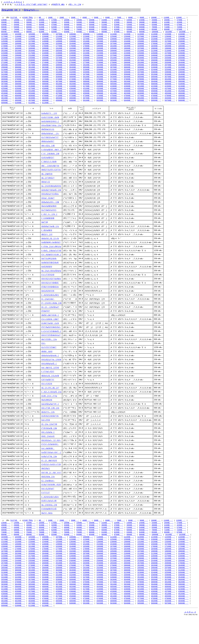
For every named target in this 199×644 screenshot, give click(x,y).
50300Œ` (115, 106)
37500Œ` (88, 83)
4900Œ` (81, 26)
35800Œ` (47, 81)
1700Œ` (56, 21)
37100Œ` (34, 83)
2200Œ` (119, 21)
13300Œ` (34, 41)
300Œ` (75, 18)
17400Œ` (20, 48)
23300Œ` (61, 58)
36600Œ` (156, 81)
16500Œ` (88, 46)
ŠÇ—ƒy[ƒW (75, 5)
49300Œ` (170, 103)
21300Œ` (170, 53)
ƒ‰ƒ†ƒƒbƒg (47, 533)
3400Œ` (81, 23)
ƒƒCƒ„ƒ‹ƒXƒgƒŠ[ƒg (51, 408)
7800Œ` (68, 31)
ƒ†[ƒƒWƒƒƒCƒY (49, 479)
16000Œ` (20, 46)
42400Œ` (183, 91)
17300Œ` (6, 48)
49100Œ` (143, 103)
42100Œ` (143, 91)
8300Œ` (131, 31)
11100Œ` (115, 36)
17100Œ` (170, 46)
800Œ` (132, 18)
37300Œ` (61, 83)
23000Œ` (20, 58)
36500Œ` (143, 81)
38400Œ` (20, 86)
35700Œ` (34, 81)
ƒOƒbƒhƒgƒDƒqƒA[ (50, 370)
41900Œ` (115, 91)
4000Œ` (156, 23)
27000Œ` (183, 63)
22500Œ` (143, 56)
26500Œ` (115, 63)
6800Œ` (131, 28)
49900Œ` (61, 106)
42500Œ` (6, 93)
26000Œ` (47, 63)
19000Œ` (47, 51)
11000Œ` (102, 36)
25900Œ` (34, 63)
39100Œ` (115, 86)
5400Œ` (144, 26)
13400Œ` (47, 41)
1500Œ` (31, 21)
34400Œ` (47, 78)
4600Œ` (43, 26)
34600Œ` (74, 78)
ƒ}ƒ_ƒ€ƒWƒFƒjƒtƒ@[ (51, 266)
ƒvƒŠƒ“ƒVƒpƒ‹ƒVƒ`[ (51, 470)
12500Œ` (115, 38)
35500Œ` (6, 81)
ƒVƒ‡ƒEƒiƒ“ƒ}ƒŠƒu (50, 203)
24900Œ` (88, 61)
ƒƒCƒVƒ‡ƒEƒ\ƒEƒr (50, 516)
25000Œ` (102, 61)
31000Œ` (156, 71)
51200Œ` (47, 108)
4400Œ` (18, 26)
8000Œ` (94, 31)
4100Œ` (169, 23)
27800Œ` (102, 66)
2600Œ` (169, 21)
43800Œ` (183, 93)
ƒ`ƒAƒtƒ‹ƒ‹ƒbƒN (49, 170)
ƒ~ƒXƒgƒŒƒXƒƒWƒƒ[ (51, 157)
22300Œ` (115, 56)
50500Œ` (143, 106)
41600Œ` (74, 91)
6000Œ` (31, 28)
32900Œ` (34, 76)
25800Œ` (20, 63)
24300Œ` (6, 61)
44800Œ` (129, 96)
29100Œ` (88, 68)
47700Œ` (143, 101)
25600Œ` (183, 61)
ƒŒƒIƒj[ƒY (47, 245)
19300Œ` (88, 51)
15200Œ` (102, 43)
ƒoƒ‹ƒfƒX (45, 437)
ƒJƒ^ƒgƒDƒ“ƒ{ (48, 395)
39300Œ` (143, 86)
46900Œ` (34, 101)
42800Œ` (47, 93)
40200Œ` (74, 88)
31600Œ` (47, 73)
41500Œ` (61, 91)
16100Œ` (34, 46)
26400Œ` (102, 63)
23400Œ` (74, 58)
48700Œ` (88, 103)
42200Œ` (156, 91)
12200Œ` (74, 38)
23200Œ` (47, 58)
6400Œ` (81, 28)
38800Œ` (74, 86)
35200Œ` (156, 78)
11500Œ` (170, 36)
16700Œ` (115, 46)
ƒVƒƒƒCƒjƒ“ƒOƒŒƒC (50, 295)
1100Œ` (168, 18)
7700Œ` (56, 31)
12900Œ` (170, 38)
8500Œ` (156, 31)
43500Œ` (143, 93)
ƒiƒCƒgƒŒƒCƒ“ (48, 166)
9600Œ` (106, 33)
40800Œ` (156, 88)
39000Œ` (102, 86)
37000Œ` (20, 83)
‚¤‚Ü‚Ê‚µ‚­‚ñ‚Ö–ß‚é (13, 2)
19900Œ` (170, 51)
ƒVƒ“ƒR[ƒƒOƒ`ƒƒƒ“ (51, 491)
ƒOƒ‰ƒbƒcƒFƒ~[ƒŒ (50, 211)
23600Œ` (102, 58)
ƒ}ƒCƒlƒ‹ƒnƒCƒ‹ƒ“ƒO (51, 483)
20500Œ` (61, 53)
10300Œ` (6, 36)
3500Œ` (94, 23)
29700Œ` (170, 68)
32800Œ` (20, 76)
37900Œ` (143, 83)
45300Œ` (6, 98)
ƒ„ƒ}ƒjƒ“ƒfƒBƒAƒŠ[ (51, 345)
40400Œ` (102, 88)
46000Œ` (102, 98)
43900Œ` (6, 96)
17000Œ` (156, 46)
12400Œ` (102, 38)
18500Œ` (170, 48)
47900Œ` (170, 101)
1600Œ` (43, 21)
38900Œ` (88, 86)
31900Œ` (88, 73)
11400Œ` (156, 36)
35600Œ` (20, 81)
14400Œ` (183, 41)
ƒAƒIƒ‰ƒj (45, 487)
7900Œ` (81, 31)
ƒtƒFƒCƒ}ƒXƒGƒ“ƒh (50, 433)
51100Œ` (34, 108)
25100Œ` (115, 61)
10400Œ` (20, 36)
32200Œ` (129, 73)
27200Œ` (20, 66)
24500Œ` (34, 61)
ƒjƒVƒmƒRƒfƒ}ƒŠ (49, 529)
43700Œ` (170, 93)
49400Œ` (183, 103)
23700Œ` (115, 58)
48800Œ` (102, 103)
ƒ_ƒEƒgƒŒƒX (47, 241)
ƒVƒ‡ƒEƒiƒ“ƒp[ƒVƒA (51, 374)
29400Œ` (129, 68)
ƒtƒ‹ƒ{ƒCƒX (47, 399)
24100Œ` (170, 58)
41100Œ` (6, 91)
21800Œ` (47, 56)
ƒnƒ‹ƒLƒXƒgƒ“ (48, 508)
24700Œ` (61, 61)
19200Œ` (74, 51)
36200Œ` (102, 81)
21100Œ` (143, 53)
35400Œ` (183, 78)
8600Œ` (169, 31)
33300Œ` (88, 76)
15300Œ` (115, 43)
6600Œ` (106, 28)
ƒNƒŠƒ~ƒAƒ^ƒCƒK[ (50, 328)
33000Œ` (47, 76)
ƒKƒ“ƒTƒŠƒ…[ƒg (49, 353)
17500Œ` (34, 48)
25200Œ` (129, 61)
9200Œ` (56, 33)
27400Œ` (47, 66)
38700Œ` (61, 86)
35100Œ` (143, 78)
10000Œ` (157, 33)
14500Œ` (6, 43)
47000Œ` (47, 101)
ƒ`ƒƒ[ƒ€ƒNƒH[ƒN (50, 161)
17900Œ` (88, 48)
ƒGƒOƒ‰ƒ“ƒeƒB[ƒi (50, 237)
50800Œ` (183, 106)
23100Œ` (34, 58)
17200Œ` (183, 46)
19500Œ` (115, 51)
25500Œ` (170, 61)
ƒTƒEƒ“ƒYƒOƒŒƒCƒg (50, 299)
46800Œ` (20, 101)
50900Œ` (6, 108)
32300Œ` (143, 73)
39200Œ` (129, 86)
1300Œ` (6, 21)
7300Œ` (6, 31)
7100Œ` (169, 28)
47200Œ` (74, 101)
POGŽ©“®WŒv (59, 5)
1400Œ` (18, 21)
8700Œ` (181, 31)
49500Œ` (6, 106)
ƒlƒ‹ (43, 358)
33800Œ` (156, 76)
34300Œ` (34, 78)
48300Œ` (34, 103)
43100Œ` (88, 93)
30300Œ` (61, 71)
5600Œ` (169, 26)
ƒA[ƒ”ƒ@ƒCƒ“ (48, 186)
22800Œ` (183, 56)
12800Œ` (156, 38)
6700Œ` (119, 28)
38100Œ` (170, 83)
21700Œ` (34, 56)
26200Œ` (74, 63)
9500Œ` (94, 33)
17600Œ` (47, 48)
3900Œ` (144, 23)
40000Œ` (47, 88)
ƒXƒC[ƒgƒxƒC (48, 454)
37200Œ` (47, 83)
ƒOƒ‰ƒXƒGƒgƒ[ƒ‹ (50, 140)
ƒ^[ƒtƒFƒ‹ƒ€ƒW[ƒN (51, 316)
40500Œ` (115, 88)
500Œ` (98, 18)
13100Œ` (6, 41)
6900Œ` (144, 28)
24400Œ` (20, 61)
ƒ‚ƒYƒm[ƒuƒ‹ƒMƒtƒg (51, 257)
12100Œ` (61, 38)
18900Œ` (34, 51)
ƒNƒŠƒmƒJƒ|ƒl (48, 136)
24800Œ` (74, 61)
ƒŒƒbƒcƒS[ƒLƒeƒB (50, 391)
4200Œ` (181, 23)
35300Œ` (170, 78)
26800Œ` (156, 63)
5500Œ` (156, 26)
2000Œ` (94, 21)
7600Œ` (43, 31)
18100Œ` (115, 48)
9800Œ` (131, 33)
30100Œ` (34, 71)
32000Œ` (102, 73)
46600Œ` (183, 98)
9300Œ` (68, 33)
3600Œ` (106, 23)
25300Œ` (143, 61)
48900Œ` (115, 103)
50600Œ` (156, 106)
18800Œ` (20, 51)
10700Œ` (61, 36)
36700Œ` (170, 81)
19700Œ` (143, 51)
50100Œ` (88, 106)
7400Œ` (18, 31)
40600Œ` (129, 88)
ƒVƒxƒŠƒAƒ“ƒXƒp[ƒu (51, 132)
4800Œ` (68, 26)
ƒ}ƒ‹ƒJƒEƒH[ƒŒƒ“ (50, 333)
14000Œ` (129, 41)
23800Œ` (129, 58)
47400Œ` (102, 101)
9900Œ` (144, 33)
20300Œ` (34, 53)
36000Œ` (74, 81)
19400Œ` (102, 51)
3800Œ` (131, 23)
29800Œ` (183, 68)
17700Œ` (61, 48)
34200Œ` (20, 78)
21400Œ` (183, 53)
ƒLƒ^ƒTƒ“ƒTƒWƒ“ (49, 362)
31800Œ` (74, 73)
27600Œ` (74, 66)
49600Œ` (20, 106)
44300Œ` (61, 96)
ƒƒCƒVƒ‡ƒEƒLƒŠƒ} (50, 308)
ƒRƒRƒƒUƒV (47, 366)
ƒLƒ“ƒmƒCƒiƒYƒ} (49, 220)
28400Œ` (183, 66)
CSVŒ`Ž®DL (28, 18)
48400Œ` (47, 103)
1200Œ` (181, 18)
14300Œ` (170, 41)
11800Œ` (20, 38)
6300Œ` (68, 28)
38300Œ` (6, 86)
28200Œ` (156, 66)
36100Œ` (88, 81)
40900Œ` (170, 88)
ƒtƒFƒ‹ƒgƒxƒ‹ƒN (49, 521)
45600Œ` (47, 98)
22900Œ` (6, 58)
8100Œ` (106, 31)
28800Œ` (47, 68)
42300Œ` (170, 91)
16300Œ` (61, 46)
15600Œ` (156, 43)
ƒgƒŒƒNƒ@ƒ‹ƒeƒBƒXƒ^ (51, 253)
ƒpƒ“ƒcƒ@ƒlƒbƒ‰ (49, 270)
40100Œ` (61, 88)
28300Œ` (170, 66)
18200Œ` (129, 48)
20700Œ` (88, 53)
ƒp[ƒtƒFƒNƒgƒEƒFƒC (51, 195)
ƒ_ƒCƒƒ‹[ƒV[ (49, 224)
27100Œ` (6, 66)
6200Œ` (56, 28)
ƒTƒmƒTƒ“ (45, 324)
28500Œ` (6, 68)
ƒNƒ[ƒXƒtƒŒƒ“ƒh (50, 174)
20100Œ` (6, 53)
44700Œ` (115, 96)
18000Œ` (102, 48)
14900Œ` (61, 43)
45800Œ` (74, 98)
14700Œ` (34, 43)
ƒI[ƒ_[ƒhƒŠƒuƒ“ (50, 320)
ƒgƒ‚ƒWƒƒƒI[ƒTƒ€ (50, 383)
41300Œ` (34, 91)
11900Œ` (34, 38)
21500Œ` (6, 56)
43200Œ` (102, 93)
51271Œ (14, 18)
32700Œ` (6, 76)
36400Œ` (129, 81)
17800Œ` (74, 48)
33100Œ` (61, 76)
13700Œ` (88, 41)
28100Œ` (143, 66)
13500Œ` (61, 41)
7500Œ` (31, 31)
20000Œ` (183, 51)
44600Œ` (102, 96)
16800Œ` (129, 46)
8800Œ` (6, 33)
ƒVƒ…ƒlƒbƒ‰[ (48, 450)
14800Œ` (47, 43)
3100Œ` (43, 23)
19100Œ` (61, 51)
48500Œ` (61, 103)
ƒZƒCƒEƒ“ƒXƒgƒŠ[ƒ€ (51, 199)
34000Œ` (183, 76)
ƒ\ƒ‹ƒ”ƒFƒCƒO (48, 287)
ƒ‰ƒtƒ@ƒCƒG (47, 416)
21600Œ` (20, 56)
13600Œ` (74, 41)
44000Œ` (20, 96)
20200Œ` (20, 53)
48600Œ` (74, 103)
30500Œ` (88, 71)
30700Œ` (115, 71)
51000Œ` (20, 108)
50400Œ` (129, 106)
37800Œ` (129, 83)
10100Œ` (170, 33)
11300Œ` (143, 36)
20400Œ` (47, 53)
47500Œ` (115, 101)
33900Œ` (170, 76)
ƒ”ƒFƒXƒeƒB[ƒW (49, 445)
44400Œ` (74, 96)
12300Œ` (88, 38)
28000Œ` (129, 66)
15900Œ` (6, 46)
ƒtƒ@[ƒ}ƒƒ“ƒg (49, 412)
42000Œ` (129, 91)
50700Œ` (170, 106)
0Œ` (42, 18)
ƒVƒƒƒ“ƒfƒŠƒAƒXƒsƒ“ (51, 349)
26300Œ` (88, 63)
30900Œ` (143, 71)
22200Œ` (102, 56)
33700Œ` (143, 76)
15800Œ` (183, 43)
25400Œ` (156, 61)
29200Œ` (102, 68)
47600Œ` (129, 101)
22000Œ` (74, 56)
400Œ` (87, 18)
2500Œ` (156, 21)
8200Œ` (119, 31)
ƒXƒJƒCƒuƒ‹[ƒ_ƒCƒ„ (51, 458)
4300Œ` (6, 26)
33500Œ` (115, 76)
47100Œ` (61, 101)
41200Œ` (20, 91)
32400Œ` (156, 73)
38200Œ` (183, 83)
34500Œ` (61, 78)
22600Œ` (156, 56)
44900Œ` (143, 96)
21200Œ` (156, 53)
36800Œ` (183, 81)
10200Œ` (184, 33)
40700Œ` (143, 88)
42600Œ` (20, 93)
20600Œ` (74, 53)
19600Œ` (129, 51)
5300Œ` (131, 26)
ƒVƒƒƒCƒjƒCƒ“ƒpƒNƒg (51, 291)
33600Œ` (129, 76)
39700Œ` (6, 88)
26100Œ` (61, 63)
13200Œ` (20, 41)
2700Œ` (181, 21)
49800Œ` (47, 106)
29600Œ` (156, 68)
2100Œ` (106, 21)
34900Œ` (115, 78)
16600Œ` (102, 46)
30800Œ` (129, 71)
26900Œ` (170, 63)
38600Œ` (47, 86)
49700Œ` (34, 106)
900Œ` (144, 18)
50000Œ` (74, 106)
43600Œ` (156, 93)
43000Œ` (74, 93)
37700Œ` (115, 83)
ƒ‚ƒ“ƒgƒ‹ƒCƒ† (48, 387)
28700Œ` (34, 68)
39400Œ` (156, 86)
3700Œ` (119, 23)
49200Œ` (156, 103)
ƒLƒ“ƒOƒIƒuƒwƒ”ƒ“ (50, 145)
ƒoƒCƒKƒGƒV (47, 278)
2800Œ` (6, 23)
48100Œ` (6, 103)
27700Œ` (88, 66)
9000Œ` (31, 33)
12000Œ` (47, 38)
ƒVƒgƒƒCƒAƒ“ (48, 207)
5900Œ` (18, 28)
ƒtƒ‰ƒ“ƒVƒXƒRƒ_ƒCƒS (51, 504)
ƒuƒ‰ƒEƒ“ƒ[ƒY (49, 120)
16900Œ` (143, 46)
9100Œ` (43, 33)
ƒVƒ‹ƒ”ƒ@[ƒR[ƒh (50, 424)
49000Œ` (129, 103)
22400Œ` (129, 56)
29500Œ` (143, 68)
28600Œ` (20, 68)
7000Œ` (156, 28)
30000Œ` (20, 71)
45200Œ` (183, 96)
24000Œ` (156, 58)
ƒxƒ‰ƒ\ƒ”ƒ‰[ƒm (49, 475)
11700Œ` (6, 38)
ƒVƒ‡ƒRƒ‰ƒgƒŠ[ (49, 379)
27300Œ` (34, 66)
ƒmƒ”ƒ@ (44, 232)
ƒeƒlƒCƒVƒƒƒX (48, 303)
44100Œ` (34, 96)
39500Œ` (170, 86)
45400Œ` (20, 98)
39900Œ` (34, 88)
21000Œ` (129, 53)
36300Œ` (115, 81)
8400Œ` (144, 31)
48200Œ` (20, 103)
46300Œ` (143, 98)
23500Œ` (88, 58)
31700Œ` (61, 73)
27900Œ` (115, 66)
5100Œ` (106, 26)
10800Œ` (74, 36)
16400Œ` (74, 46)
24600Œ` (47, 61)
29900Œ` (6, 71)
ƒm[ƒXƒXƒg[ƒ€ (49, 525)
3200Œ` (56, 23)
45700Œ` (61, 98)
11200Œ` (129, 36)
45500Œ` (34, 98)
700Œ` (121, 18)
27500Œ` (61, 66)
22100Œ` (88, 56)
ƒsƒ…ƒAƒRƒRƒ (48, 466)
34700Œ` (88, 78)
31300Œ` (6, 73)
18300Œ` (143, 48)
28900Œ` (61, 68)
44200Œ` (47, 96)
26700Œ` (143, 63)
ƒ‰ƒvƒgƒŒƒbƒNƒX (49, 216)
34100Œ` (6, 78)
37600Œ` (102, 83)
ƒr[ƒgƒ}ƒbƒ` (48, 312)
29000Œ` (74, 68)
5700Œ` (181, 26)
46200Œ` (129, 98)
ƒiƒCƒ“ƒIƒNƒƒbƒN (50, 124)
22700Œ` (170, 56)
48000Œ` (183, 101)
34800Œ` (102, 78)
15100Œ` (88, 43)
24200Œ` (183, 58)
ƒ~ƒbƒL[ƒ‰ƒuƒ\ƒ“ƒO (51, 262)
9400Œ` (81, 33)
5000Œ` (94, 26)
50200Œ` (102, 106)
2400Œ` (144, 21)
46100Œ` (115, 98)
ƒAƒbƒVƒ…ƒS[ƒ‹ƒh (50, 249)
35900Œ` (61, 81)
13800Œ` (102, 41)
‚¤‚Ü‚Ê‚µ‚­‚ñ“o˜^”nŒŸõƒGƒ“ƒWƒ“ (32, 5)
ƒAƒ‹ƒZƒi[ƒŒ (48, 153)
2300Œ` (131, 21)
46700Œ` (6, 101)
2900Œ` (18, 23)
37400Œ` (74, 83)
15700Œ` (170, 43)
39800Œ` (20, 88)
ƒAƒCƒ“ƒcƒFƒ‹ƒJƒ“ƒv (51, 178)
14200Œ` (156, 41)
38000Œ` (156, 83)
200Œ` (64, 18)
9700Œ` (119, 33)
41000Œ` (183, 88)
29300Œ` (115, 68)
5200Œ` (119, 26)
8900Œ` (18, 33)
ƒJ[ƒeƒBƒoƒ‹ (48, 500)
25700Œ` (6, 63)
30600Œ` (102, 71)
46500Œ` (170, 98)
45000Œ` (156, 96)
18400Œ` (156, 48)
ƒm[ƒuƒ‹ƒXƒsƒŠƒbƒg (51, 282)
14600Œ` (20, 43)
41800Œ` (102, 91)
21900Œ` (61, 56)
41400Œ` (47, 91)
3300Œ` (68, 23)
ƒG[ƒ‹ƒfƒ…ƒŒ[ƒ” (50, 404)
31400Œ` (20, 73)
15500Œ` (143, 43)
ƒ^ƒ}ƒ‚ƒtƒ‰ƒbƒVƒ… (50, 462)
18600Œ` (183, 48)
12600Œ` (129, 38)
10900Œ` (88, 36)
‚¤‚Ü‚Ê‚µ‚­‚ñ (190, 639)
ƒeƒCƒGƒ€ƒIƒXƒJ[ (50, 128)
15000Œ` (74, 43)
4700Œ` (56, 26)
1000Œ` (156, 18)
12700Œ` (143, 38)
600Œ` (109, 18)
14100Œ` (143, 41)
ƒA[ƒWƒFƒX (47, 182)
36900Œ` (6, 83)
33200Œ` (74, 76)
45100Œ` (170, 96)
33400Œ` (102, 76)
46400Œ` (156, 98)
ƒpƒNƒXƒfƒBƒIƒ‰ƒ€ (50, 274)
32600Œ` (183, 73)
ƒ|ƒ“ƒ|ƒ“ (45, 512)
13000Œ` (183, 38)
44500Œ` (88, 96)
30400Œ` (74, 71)
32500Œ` (170, 73)
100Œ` (52, 18)
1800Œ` (68, 21)
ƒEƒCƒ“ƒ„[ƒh (48, 429)
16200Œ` (47, 46)
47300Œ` (88, 101)
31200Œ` (183, 71)
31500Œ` (34, 73)
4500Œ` (31, 26)
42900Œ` (61, 93)
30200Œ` (47, 71)
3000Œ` (31, 23)
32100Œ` (115, 73)
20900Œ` (115, 53)
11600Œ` (183, 36)
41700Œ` (88, 91)
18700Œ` (6, 51)
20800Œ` (102, 53)
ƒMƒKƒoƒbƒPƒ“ (48, 149)
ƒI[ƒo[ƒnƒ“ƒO (49, 441)
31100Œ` (170, 71)
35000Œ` (129, 78)
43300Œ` (115, 93)
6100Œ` (43, 28)
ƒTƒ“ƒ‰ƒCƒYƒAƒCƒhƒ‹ (51, 341)
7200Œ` (181, 28)
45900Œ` (88, 98)
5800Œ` (6, 28)
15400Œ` (129, 43)
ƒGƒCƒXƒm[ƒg (48, 495)
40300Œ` (88, 88)
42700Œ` (34, 93)
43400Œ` (129, 93)
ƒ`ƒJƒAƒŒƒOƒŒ (48, 228)
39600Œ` (183, 86)
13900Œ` (115, 41)
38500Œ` (34, 86)
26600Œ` (129, 63)
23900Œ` (143, 58)
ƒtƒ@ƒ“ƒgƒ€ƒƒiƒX (50, 337)
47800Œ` (156, 101)
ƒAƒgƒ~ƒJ (45, 191)
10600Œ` (47, 36)
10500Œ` (34, 36)
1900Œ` (81, 21)
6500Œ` (94, 28)
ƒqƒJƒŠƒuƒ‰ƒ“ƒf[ (50, 420)
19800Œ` (156, 51)
